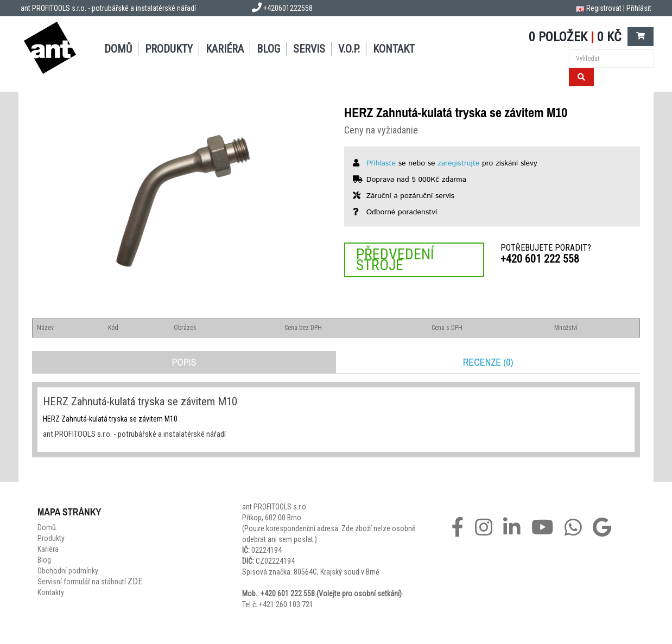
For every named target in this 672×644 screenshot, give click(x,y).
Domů (118, 49)
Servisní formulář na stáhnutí (90, 582)
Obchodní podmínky (68, 571)
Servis (309, 49)
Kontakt (394, 49)
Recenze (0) (488, 362)
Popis (184, 362)
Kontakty (51, 592)
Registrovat (604, 8)
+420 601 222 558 (540, 259)
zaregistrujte (458, 163)
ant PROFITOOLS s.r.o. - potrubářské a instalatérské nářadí (108, 8)
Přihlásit (639, 8)
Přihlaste (381, 163)
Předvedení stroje (395, 260)
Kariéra (225, 49)
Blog (268, 49)
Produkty (169, 49)
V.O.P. (349, 49)
